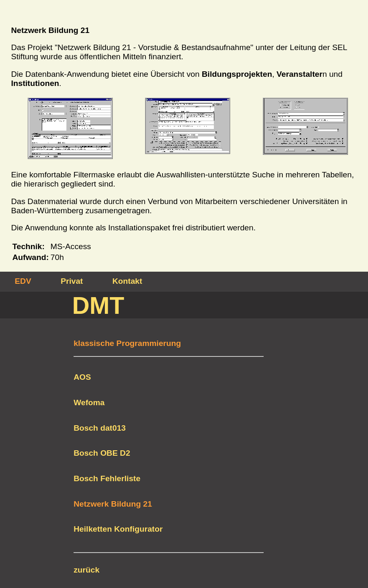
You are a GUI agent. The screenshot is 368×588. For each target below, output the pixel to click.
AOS (82, 377)
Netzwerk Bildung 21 (113, 504)
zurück (86, 570)
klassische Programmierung (127, 343)
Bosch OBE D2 (102, 453)
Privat (72, 281)
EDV (23, 281)
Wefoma (89, 403)
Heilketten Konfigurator (118, 529)
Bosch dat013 (100, 428)
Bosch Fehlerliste (107, 478)
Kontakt (127, 281)
